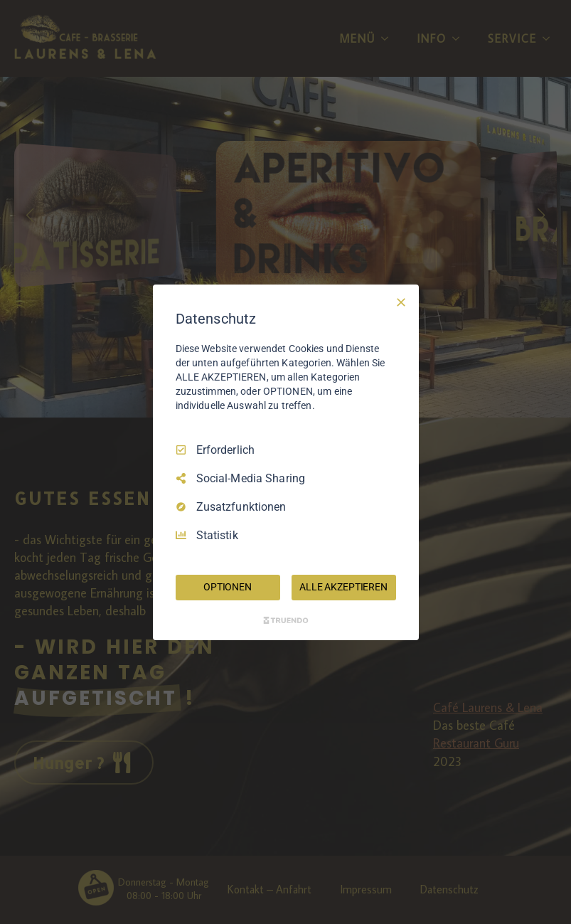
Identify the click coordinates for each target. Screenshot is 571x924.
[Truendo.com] (286, 620)
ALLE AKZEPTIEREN (343, 587)
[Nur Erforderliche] (401, 302)
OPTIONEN (228, 587)
